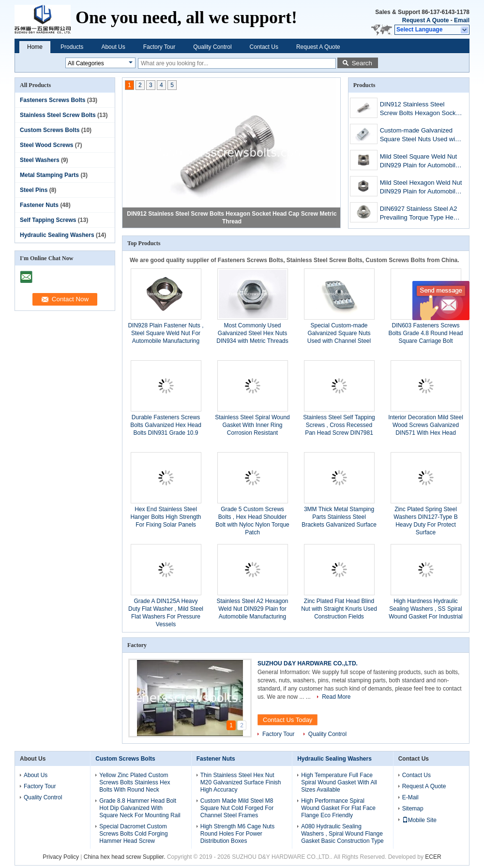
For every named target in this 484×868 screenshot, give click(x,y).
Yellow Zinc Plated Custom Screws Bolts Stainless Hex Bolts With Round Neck (135, 782)
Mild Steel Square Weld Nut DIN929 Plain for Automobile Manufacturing (419, 162)
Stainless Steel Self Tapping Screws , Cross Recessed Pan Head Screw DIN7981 (339, 425)
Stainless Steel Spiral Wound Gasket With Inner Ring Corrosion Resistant (252, 425)
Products (72, 47)
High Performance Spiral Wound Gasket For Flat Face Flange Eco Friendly (338, 808)
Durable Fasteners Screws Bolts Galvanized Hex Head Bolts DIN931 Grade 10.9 (166, 425)
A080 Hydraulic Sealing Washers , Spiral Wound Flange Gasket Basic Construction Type (342, 834)
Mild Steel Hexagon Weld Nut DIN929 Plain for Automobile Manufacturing (421, 188)
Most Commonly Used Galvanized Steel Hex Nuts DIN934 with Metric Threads (252, 333)
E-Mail (410, 797)
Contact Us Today (287, 720)
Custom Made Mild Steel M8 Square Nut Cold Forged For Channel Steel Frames (237, 808)
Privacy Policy (61, 857)
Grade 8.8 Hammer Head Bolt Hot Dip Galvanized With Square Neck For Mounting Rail (140, 808)
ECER (433, 857)
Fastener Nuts (39, 205)
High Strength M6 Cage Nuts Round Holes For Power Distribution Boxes (237, 834)
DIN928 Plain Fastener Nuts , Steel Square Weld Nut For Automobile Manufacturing (166, 333)
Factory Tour (159, 47)
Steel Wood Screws (46, 145)
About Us (113, 47)
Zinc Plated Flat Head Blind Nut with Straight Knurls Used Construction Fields (339, 609)
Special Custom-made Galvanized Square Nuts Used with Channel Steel (339, 333)
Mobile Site (419, 820)
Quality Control (212, 47)
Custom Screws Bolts (50, 130)
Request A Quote (425, 20)
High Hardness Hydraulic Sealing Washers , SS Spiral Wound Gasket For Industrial (426, 609)
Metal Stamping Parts (49, 175)
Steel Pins (34, 190)
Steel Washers (40, 160)
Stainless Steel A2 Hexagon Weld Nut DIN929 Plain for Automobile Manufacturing (252, 609)
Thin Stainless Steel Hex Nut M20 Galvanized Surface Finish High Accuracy (241, 782)
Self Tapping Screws (48, 220)
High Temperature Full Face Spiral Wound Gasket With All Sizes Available (339, 782)
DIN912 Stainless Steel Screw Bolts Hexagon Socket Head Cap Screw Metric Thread (421, 110)
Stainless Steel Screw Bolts (58, 115)
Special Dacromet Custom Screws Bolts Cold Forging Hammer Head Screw (133, 834)
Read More (336, 697)
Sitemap (413, 809)
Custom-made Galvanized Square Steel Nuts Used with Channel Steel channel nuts (420, 136)
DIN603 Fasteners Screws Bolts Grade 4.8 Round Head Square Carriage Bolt (425, 333)
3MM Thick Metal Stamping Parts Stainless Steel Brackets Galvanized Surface (339, 517)
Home (35, 47)
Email (462, 20)
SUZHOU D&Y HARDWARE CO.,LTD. (308, 663)
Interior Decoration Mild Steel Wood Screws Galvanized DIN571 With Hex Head (426, 425)
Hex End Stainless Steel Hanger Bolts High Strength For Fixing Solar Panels (166, 517)
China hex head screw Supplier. (125, 857)
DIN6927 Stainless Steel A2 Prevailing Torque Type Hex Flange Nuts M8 (419, 214)
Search (362, 63)
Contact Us (264, 47)
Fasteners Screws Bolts (53, 100)
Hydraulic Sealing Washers (57, 235)
